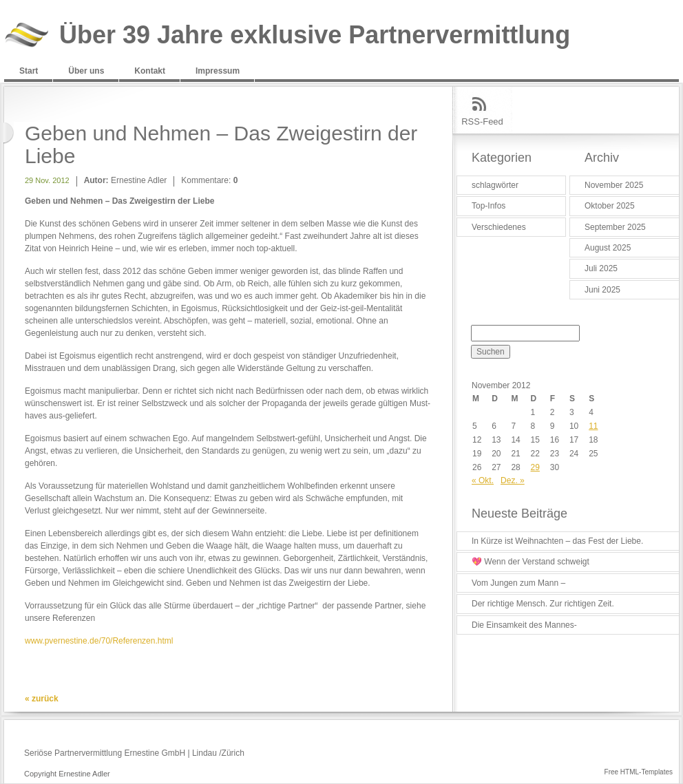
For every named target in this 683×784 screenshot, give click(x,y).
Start (29, 71)
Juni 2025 (602, 290)
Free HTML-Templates (639, 772)
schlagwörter (495, 185)
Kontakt (150, 71)
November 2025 (614, 185)
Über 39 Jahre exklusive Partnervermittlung (315, 35)
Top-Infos (488, 206)
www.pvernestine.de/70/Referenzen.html (99, 641)
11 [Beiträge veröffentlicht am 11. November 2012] (593, 426)
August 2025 (608, 248)
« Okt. (483, 480)
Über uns (86, 71)
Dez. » (513, 480)
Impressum (218, 71)
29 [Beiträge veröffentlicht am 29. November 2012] (535, 467)
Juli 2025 (601, 268)
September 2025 (615, 227)
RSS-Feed (482, 121)
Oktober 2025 (610, 206)
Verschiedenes (499, 227)
